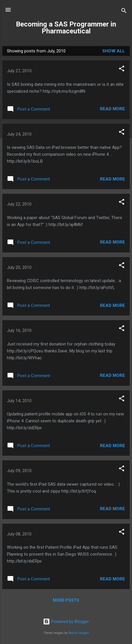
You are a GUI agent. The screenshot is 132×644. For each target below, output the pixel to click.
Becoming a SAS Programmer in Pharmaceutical (66, 28)
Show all (114, 51)
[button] (122, 70)
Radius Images (79, 633)
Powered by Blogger (66, 622)
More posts (66, 600)
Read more (113, 109)
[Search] (124, 12)
